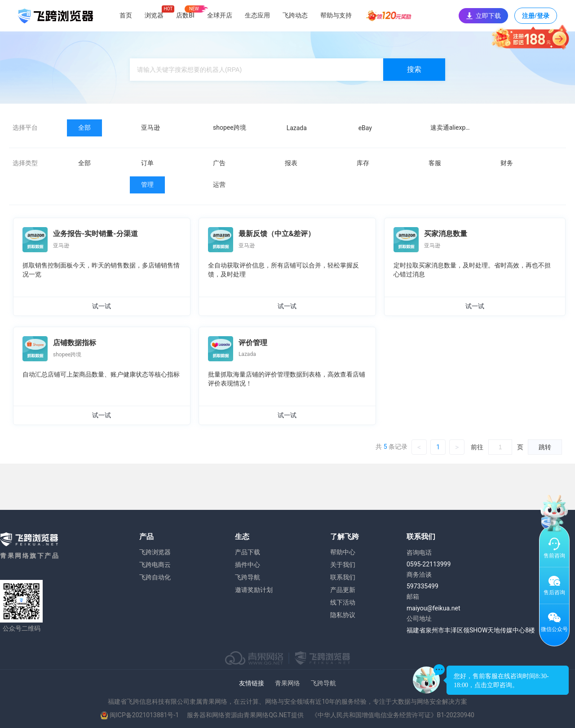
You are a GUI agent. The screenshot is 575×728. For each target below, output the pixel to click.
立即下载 (483, 16)
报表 (291, 163)
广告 (219, 163)
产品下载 (248, 552)
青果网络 (287, 683)
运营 (219, 184)
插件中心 (248, 565)
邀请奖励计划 (254, 590)
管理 (147, 184)
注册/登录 (536, 18)
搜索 (414, 69)
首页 (126, 15)
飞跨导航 (248, 577)
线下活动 (343, 602)
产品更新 (343, 590)
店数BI (185, 15)
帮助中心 (343, 552)
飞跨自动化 (155, 577)
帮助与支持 (336, 15)
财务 (507, 163)
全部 (84, 127)
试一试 (102, 306)
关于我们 (343, 565)
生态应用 (257, 15)
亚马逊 (150, 127)
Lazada (297, 128)
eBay (365, 128)
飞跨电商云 (155, 565)
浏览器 (154, 15)
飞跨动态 (295, 15)
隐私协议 (343, 615)
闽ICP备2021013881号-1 (144, 715)
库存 (363, 163)
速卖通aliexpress (454, 127)
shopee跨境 (230, 127)
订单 (147, 163)
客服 (435, 163)
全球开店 (220, 15)
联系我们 (343, 577)
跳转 (545, 447)
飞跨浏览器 (155, 552)
